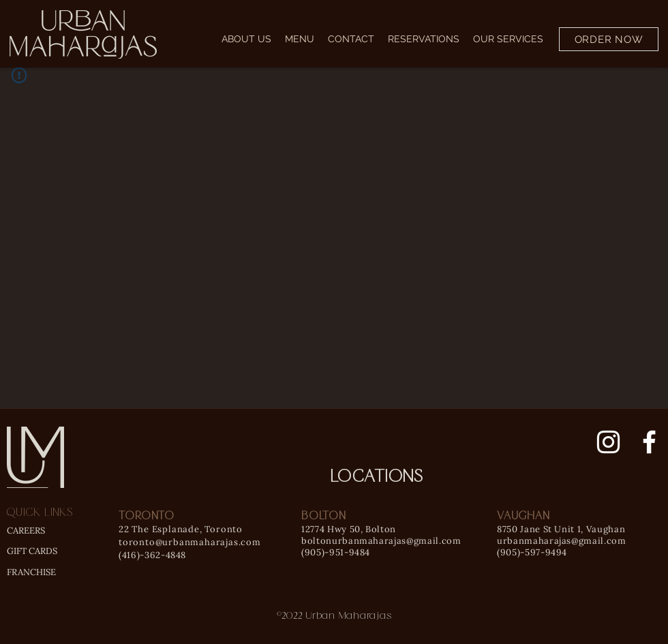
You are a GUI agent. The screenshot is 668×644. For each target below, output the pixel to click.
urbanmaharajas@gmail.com (562, 541)
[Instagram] (608, 442)
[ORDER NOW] (609, 39)
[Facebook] (649, 442)
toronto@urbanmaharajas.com (190, 542)
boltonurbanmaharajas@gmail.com (381, 541)
